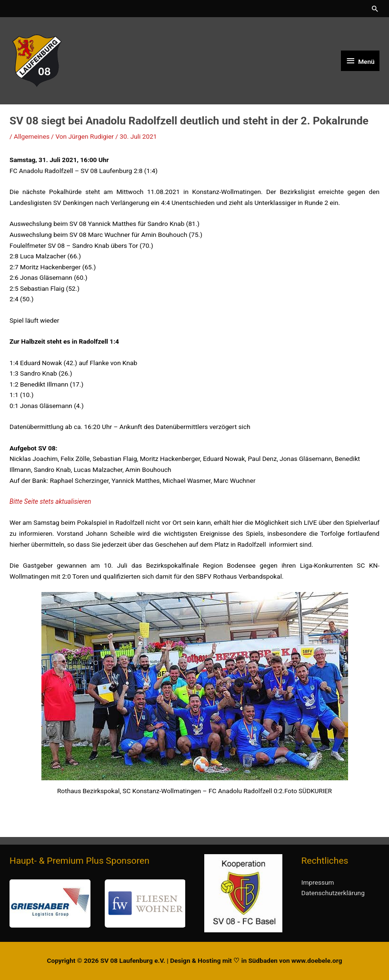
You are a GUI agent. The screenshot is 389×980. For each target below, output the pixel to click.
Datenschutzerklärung (333, 893)
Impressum (318, 882)
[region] (97, 903)
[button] (375, 9)
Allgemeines (32, 136)
